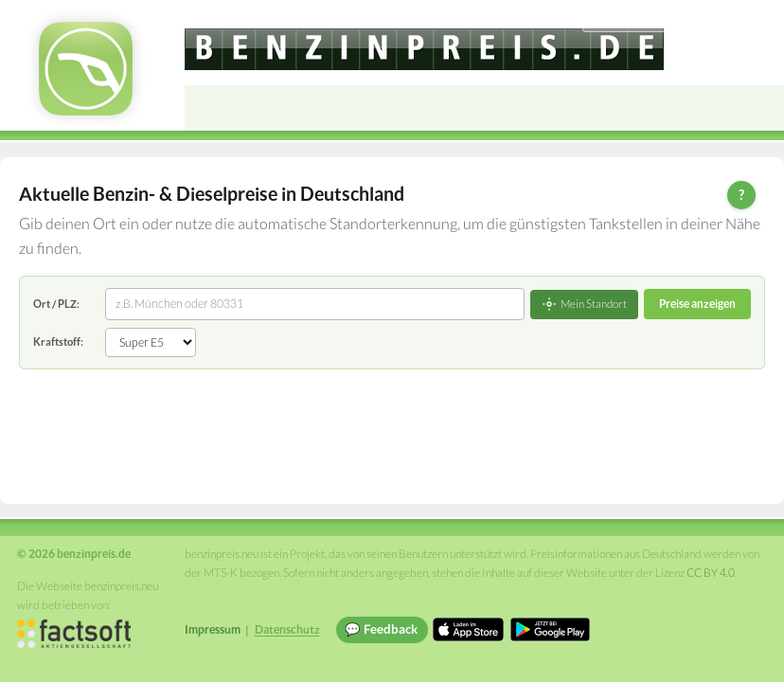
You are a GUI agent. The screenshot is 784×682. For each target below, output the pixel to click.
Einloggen (739, 18)
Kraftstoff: (58, 341)
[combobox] (315, 304)
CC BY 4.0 (711, 573)
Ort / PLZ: (56, 304)
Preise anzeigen (697, 304)
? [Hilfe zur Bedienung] (741, 194)
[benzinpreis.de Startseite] (86, 69)
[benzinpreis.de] (424, 49)
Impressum (213, 629)
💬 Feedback (381, 629)
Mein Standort (584, 304)
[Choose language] (639, 19)
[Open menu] (761, 108)
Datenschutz (287, 629)
